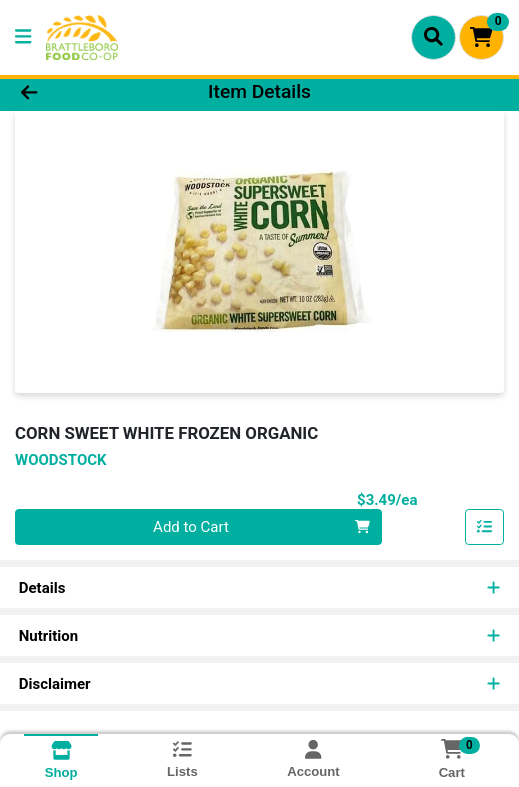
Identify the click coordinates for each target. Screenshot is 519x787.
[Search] (433, 37)
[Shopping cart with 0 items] (481, 37)
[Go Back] (76, 92)
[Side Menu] (23, 37)
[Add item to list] (485, 527)
